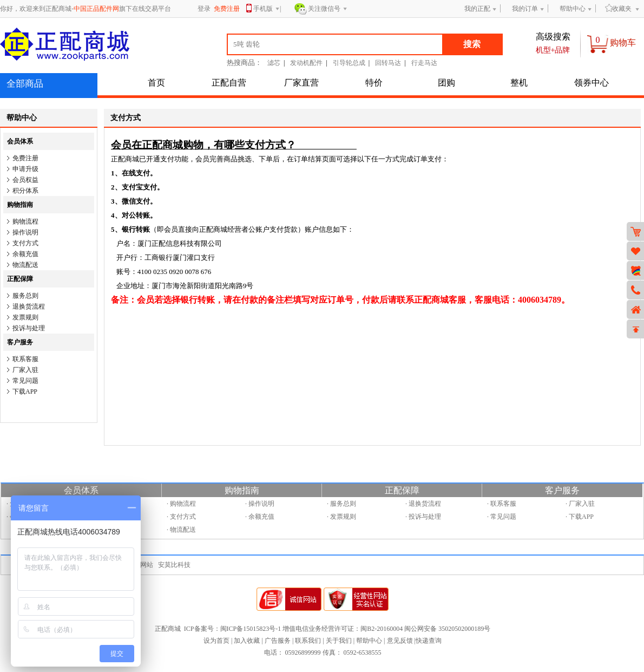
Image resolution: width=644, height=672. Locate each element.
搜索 (472, 44)
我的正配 (477, 9)
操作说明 (25, 232)
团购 (446, 83)
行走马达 (424, 63)
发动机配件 (306, 63)
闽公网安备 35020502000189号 (447, 629)
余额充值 (25, 254)
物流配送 (25, 265)
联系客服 (25, 359)
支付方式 (25, 243)
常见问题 (25, 381)
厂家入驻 (25, 370)
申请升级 (25, 169)
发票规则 (25, 317)
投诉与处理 (29, 328)
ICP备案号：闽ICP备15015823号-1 (232, 629)
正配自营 (229, 83)
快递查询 (429, 641)
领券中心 (592, 83)
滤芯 (274, 63)
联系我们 (308, 641)
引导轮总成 (349, 63)
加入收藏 (247, 641)
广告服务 (278, 641)
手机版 (267, 9)
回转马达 (388, 63)
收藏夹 (618, 8)
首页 (156, 83)
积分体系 (25, 191)
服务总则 (25, 296)
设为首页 (216, 641)
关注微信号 (328, 9)
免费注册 (25, 158)
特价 (374, 83)
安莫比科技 (174, 565)
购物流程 (25, 221)
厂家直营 (301, 83)
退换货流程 (29, 306)
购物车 (623, 43)
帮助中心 (573, 9)
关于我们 (339, 641)
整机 (519, 83)
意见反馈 (400, 641)
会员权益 (25, 180)
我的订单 (525, 9)
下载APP (25, 392)
